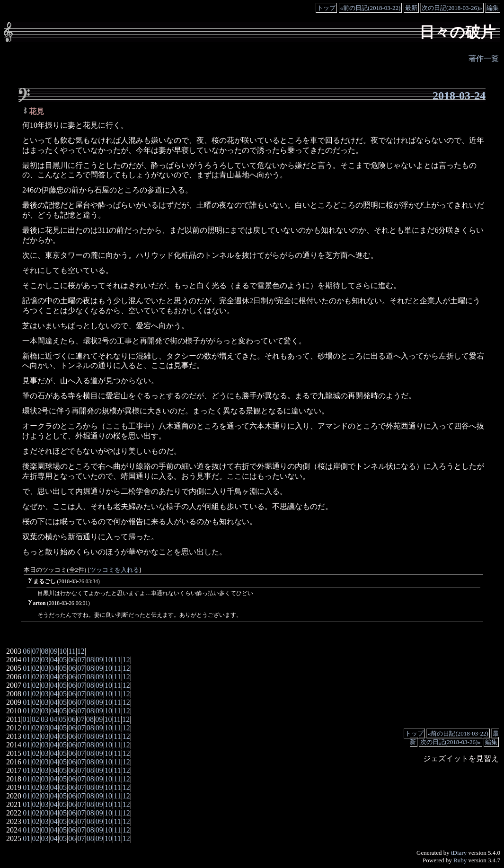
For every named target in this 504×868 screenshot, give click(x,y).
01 (27, 660)
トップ (326, 8)
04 (54, 660)
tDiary (459, 853)
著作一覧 (484, 58)
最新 (411, 8)
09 (54, 651)
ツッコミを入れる (115, 570)
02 (35, 660)
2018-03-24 (459, 96)
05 (63, 660)
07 (35, 651)
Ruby (460, 860)
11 (72, 651)
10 (63, 651)
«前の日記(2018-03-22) (371, 8)
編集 (493, 8)
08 (45, 651)
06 (27, 651)
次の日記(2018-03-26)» (452, 8)
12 (81, 651)
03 (45, 660)
